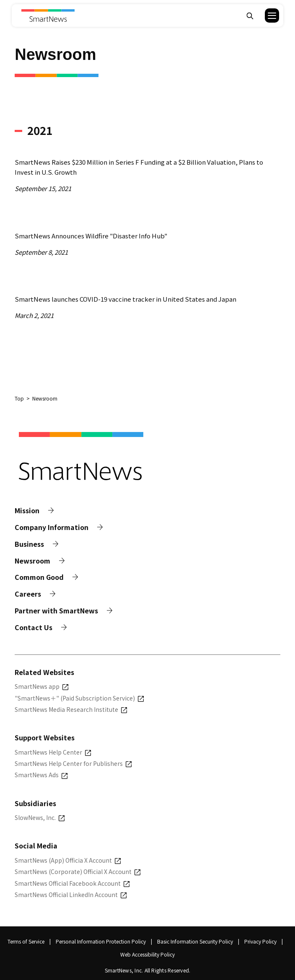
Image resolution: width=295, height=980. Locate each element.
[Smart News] (48, 16)
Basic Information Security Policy (195, 941)
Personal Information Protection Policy (101, 941)
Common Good (39, 577)
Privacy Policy (260, 941)
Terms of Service (26, 941)
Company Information (52, 527)
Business (29, 544)
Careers (28, 594)
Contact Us (34, 627)
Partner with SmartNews (56, 611)
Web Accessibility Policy (147, 954)
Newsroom (32, 561)
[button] (267, 16)
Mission (27, 511)
